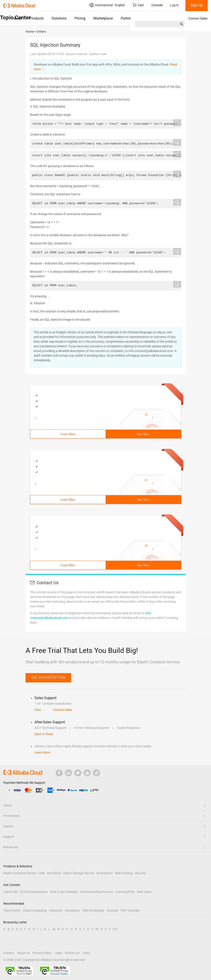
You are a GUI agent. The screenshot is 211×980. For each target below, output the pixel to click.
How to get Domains (64, 892)
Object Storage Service (79, 873)
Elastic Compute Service (20, 873)
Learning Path (125, 892)
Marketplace (103, 18)
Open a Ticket (44, 734)
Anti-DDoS (54, 873)
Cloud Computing (35, 910)
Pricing (80, 18)
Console (157, 5)
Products (37, 18)
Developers (72, 910)
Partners (127, 18)
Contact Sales (198, 18)
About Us (23, 953)
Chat (38, 710)
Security (140, 873)
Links (86, 953)
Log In (174, 5)
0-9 (115, 929)
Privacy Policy (42, 953)
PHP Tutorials (130, 910)
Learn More (68, 434)
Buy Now (143, 434)
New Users (144, 892)
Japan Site (11, 892)
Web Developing (93, 910)
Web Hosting (124, 873)
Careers (9, 953)
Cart (138, 5)
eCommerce (104, 873)
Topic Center (12, 910)
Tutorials (112, 910)
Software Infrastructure (97, 892)
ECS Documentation (34, 892)
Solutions (59, 18)
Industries (56, 910)
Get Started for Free (48, 677)
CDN (42, 873)
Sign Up (197, 5)
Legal (58, 953)
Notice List (72, 953)
